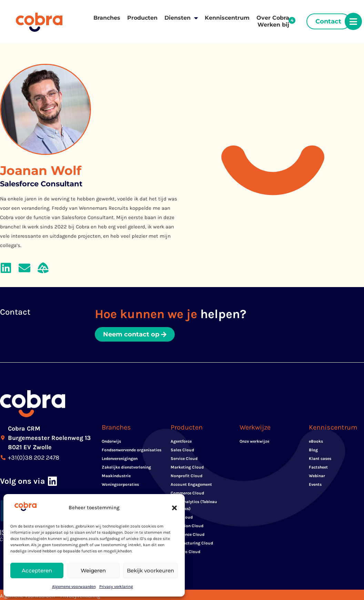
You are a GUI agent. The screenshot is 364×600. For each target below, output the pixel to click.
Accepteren (37, 571)
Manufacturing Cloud (192, 543)
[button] (174, 508)
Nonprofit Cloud (186, 476)
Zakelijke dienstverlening (126, 467)
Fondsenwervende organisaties (132, 450)
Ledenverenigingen (120, 459)
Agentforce (181, 441)
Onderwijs (111, 441)
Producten (142, 18)
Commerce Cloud (187, 493)
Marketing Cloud (187, 467)
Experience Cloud (188, 534)
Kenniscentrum (227, 18)
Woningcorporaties (120, 484)
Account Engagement (191, 484)
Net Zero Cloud (185, 552)
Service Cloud (184, 459)
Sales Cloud (182, 450)
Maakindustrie (116, 476)
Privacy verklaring (116, 587)
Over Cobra (273, 18)
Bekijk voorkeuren (150, 571)
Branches (107, 18)
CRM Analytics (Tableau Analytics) (194, 505)
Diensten (181, 18)
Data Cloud (182, 517)
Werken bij (273, 25)
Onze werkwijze (254, 441)
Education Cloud (187, 526)
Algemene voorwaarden (74, 587)
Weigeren (93, 571)
